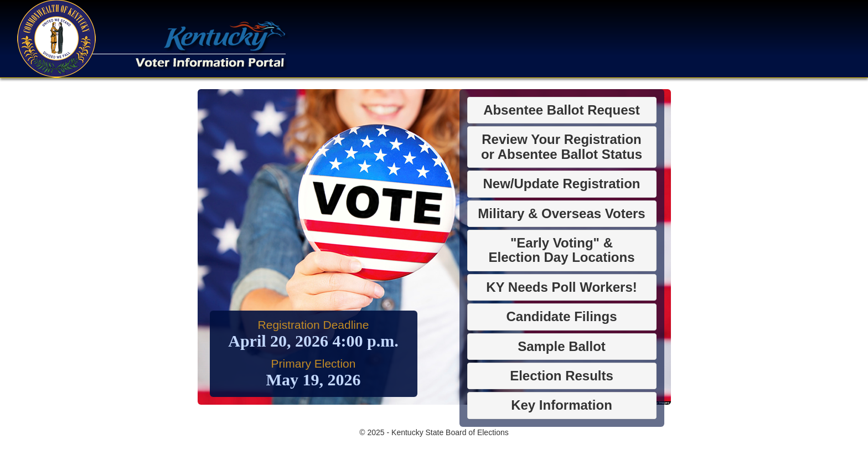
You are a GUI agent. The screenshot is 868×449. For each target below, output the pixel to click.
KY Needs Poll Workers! (562, 287)
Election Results (562, 376)
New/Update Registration (561, 184)
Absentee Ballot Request (562, 110)
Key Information (562, 405)
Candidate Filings (561, 316)
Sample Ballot (562, 346)
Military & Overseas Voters (561, 213)
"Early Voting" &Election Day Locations (561, 250)
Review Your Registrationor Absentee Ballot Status (562, 146)
